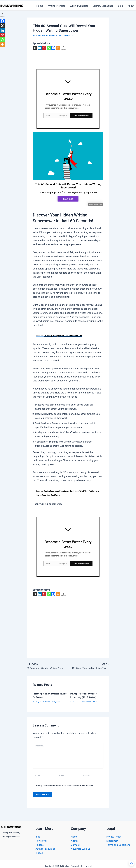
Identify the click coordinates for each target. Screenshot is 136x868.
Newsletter (41, 841)
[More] (58, 48)
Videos (39, 853)
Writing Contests (78, 6)
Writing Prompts (55, 6)
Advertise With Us (81, 849)
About (74, 841)
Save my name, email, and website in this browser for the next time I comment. (65, 784)
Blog (120, 6)
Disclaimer (112, 841)
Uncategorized (69, 35)
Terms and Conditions (118, 845)
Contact (75, 845)
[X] (35, 48)
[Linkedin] (40, 48)
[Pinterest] (44, 48)
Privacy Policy (114, 837)
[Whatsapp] (49, 48)
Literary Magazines (103, 6)
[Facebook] (53, 48)
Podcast (40, 845)
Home (38, 6)
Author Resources (45, 849)
